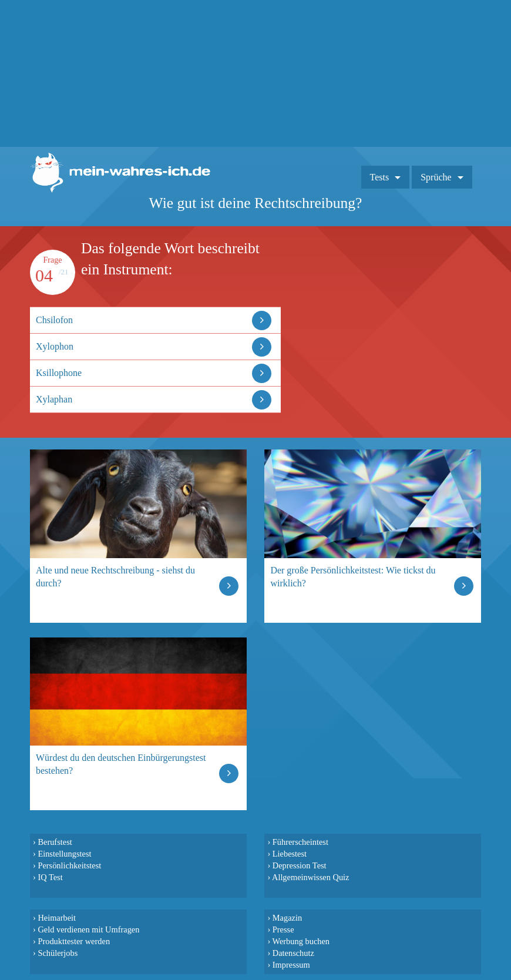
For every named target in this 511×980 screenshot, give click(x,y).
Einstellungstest (64, 854)
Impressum (291, 965)
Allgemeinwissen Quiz (311, 877)
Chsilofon (54, 320)
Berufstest (55, 842)
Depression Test (300, 865)
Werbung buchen (301, 941)
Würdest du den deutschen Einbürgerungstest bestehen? (121, 764)
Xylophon (55, 346)
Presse (283, 929)
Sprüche (436, 177)
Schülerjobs (58, 953)
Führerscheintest (300, 842)
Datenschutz (293, 953)
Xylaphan (54, 399)
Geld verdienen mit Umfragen (88, 929)
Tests (380, 177)
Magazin (287, 918)
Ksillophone (59, 373)
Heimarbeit (57, 918)
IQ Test (50, 877)
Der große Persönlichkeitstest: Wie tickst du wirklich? (353, 577)
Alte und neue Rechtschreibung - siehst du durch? (115, 577)
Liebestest (290, 854)
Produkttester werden (74, 941)
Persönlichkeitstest (69, 865)
